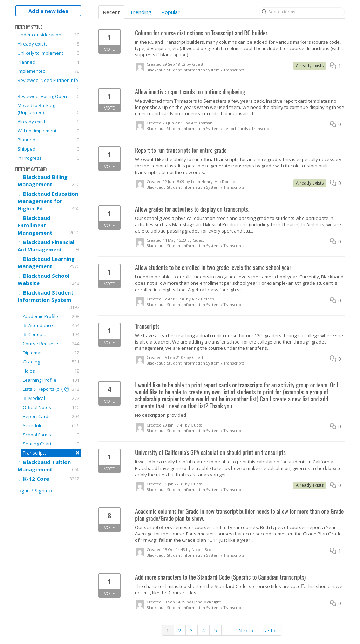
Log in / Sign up (34, 490)
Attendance (51, 325)
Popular (171, 12)
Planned (48, 62)
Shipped (48, 149)
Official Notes (51, 407)
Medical (51, 398)
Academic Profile (51, 316)
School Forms (51, 435)
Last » (270, 630)
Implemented (48, 71)
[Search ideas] (302, 12)
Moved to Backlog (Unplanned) (48, 109)
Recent (111, 12)
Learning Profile (51, 380)
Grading (51, 362)
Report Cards (51, 416)
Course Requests (51, 344)
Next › (246, 630)
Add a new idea (48, 11)
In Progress (48, 158)
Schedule (51, 425)
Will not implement (48, 131)
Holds (51, 371)
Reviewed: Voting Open (48, 96)
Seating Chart (51, 444)
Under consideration (48, 35)
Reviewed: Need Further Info (48, 84)
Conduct (51, 334)
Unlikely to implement (48, 53)
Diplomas (51, 353)
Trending (141, 12)
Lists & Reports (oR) (51, 389)
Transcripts (51, 453)
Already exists (48, 44)
